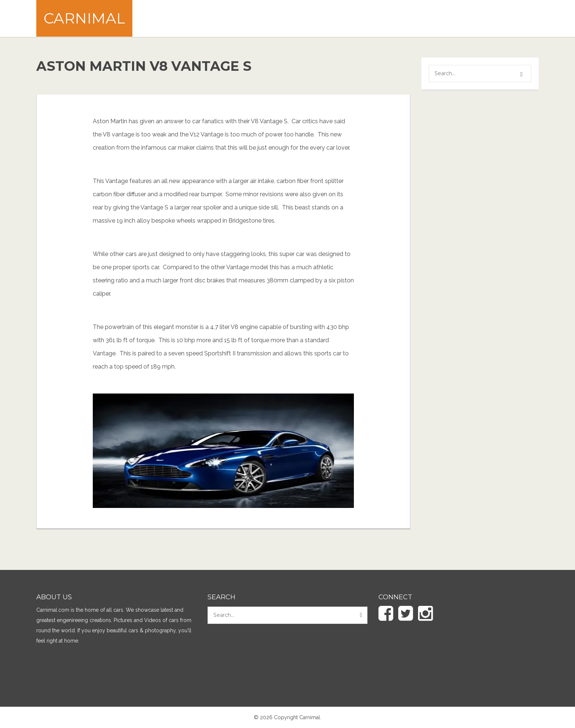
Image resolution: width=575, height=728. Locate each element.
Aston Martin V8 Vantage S (144, 66)
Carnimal (84, 18)
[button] (523, 74)
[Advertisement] (405, 18)
